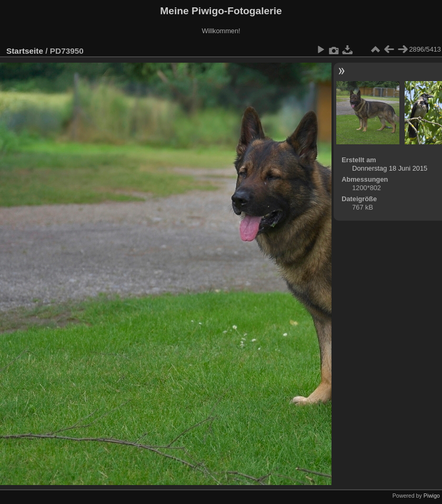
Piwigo (432, 496)
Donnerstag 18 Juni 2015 (390, 168)
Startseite (25, 51)
